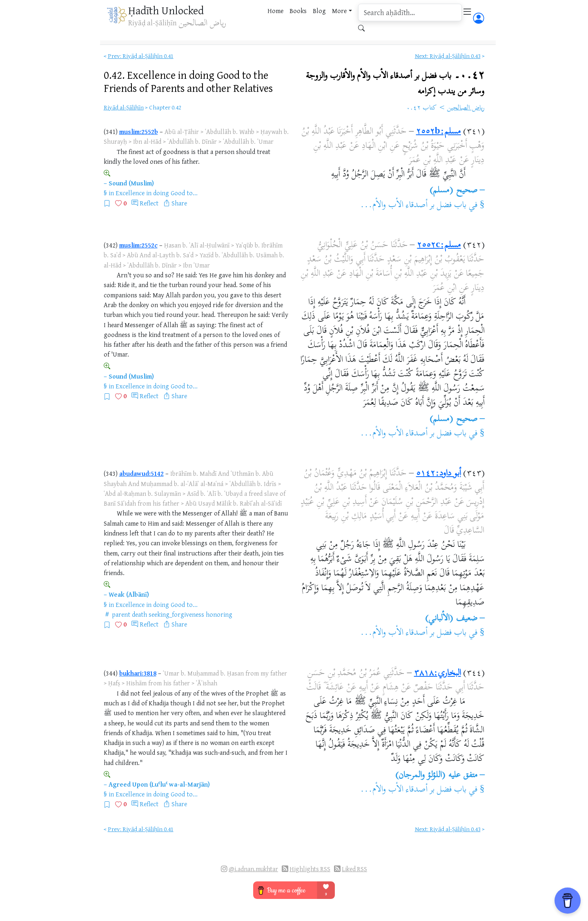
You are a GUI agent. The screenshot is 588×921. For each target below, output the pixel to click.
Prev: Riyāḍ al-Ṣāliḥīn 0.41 (141, 56)
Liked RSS (354, 869)
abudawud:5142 (141, 473)
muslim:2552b (139, 132)
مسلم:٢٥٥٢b (439, 132)
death (139, 614)
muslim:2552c (138, 245)
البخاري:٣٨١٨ (438, 673)
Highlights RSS (310, 869)
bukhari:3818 (138, 673)
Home (275, 11)
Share (179, 203)
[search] (410, 12)
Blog (319, 11)
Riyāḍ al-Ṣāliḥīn (124, 107)
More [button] (339, 11)
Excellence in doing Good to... (157, 193)
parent (121, 614)
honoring (219, 614)
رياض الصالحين (466, 108)
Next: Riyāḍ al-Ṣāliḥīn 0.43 (448, 56)
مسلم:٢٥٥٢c (439, 245)
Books (298, 11)
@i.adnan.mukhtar (253, 869)
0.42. (188, 81)
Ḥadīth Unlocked (166, 10)
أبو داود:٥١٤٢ (439, 474)
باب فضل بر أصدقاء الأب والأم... (413, 205)
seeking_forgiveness (176, 614)
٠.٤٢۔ (395, 83)
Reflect (149, 203)
